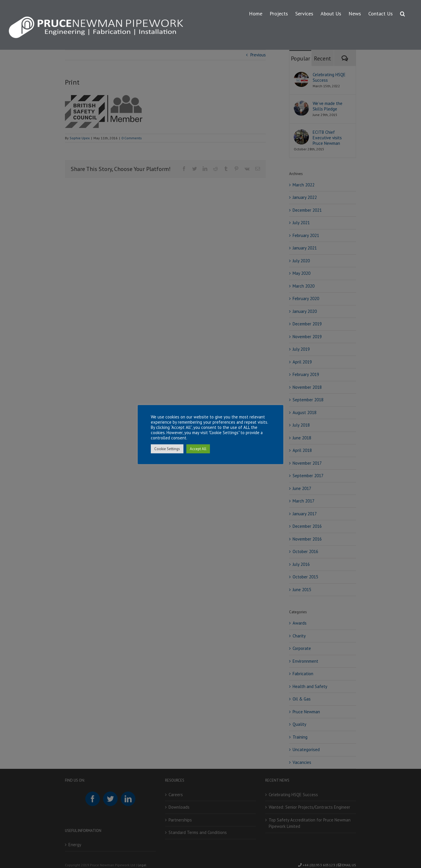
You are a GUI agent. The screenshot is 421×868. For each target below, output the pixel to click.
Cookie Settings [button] (167, 449)
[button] (403, 13)
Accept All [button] (198, 449)
